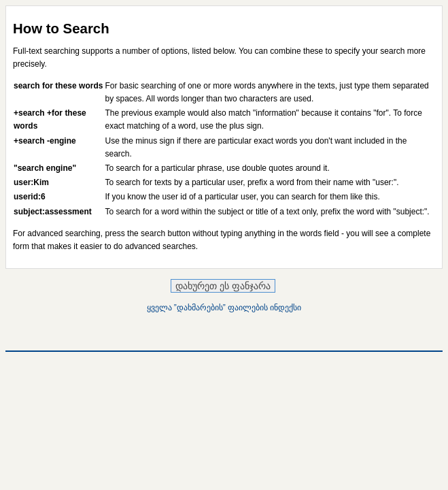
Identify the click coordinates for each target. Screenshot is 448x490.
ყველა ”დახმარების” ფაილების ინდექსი (224, 308)
